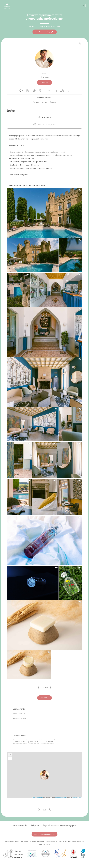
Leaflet (34, 797)
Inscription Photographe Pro (44, 833)
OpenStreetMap (40, 797)
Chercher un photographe (45, 32)
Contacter (44, 82)
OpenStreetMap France (77, 797)
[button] (44, 124)
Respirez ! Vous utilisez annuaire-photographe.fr (60, 825)
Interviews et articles (20, 825)
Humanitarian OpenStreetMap (61, 797)
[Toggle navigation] (83, 6)
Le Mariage (35, 825)
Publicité (45, 117)
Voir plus (44, 687)
